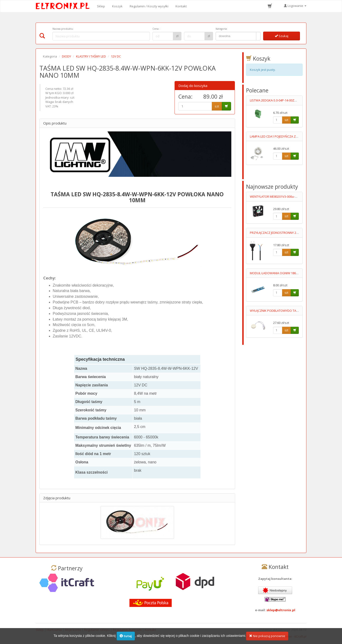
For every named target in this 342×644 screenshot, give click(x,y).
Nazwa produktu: (63, 29)
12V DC (116, 56)
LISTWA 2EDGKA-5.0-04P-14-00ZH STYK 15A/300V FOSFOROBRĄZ (295, 100)
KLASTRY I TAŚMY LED (91, 56)
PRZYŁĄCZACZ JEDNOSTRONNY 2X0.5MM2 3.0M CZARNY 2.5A (292, 233)
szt (217, 106)
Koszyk (117, 6)
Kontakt (181, 6)
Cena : (156, 29)
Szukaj (282, 36)
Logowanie (295, 6)
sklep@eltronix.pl (281, 610)
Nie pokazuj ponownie (267, 637)
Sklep (101, 6)
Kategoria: (222, 29)
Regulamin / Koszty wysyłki (149, 6)
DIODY (66, 56)
